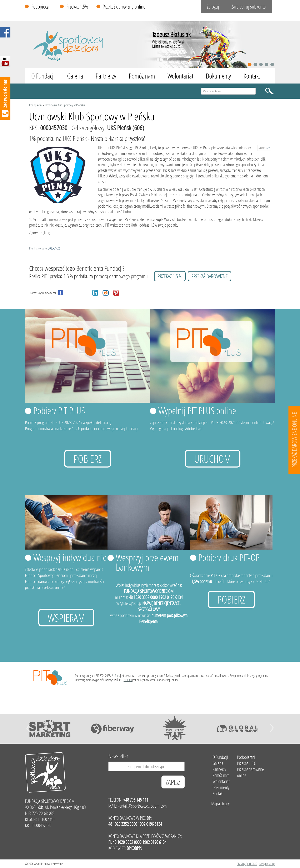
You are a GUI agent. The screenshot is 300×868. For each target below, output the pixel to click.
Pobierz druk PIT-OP (229, 557)
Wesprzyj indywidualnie (70, 557)
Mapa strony (220, 804)
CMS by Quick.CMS (247, 864)
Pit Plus (116, 675)
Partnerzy (106, 76)
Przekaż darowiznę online (124, 7)
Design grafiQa (267, 864)
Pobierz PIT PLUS (59, 410)
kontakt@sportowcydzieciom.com (142, 806)
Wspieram (66, 618)
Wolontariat (180, 76)
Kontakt (252, 76)
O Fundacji (43, 76)
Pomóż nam (142, 76)
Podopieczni (41, 7)
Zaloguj (213, 7)
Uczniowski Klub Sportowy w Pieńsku (65, 105)
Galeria (75, 76)
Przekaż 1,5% (77, 7)
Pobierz (88, 459)
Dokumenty (218, 76)
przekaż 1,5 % (170, 276)
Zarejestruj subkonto (249, 7)
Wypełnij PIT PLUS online (197, 410)
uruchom (213, 459)
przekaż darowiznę (209, 276)
